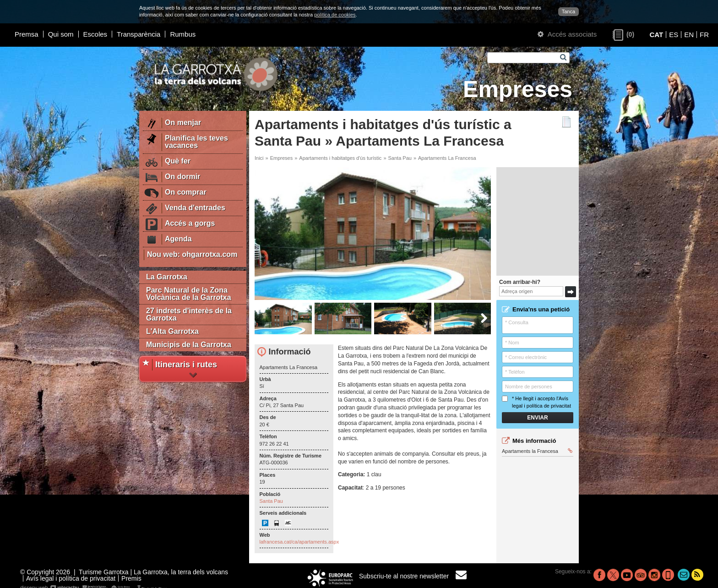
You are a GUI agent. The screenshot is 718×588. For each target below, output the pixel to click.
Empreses (282, 158)
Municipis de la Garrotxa (189, 345)
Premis (131, 578)
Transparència (139, 34)
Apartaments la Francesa (537, 451)
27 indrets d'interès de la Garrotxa (189, 314)
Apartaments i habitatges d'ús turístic (340, 158)
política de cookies (335, 15)
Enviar (537, 418)
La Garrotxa (167, 277)
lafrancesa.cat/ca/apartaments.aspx (299, 542)
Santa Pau (400, 158)
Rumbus (183, 34)
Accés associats (567, 34)
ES (674, 35)
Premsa (27, 34)
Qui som (61, 34)
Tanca (568, 11)
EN (689, 35)
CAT (656, 35)
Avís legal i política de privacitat (71, 578)
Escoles (95, 34)
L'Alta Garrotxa (172, 331)
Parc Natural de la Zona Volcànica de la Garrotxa (189, 294)
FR (704, 35)
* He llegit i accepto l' (536, 402)
